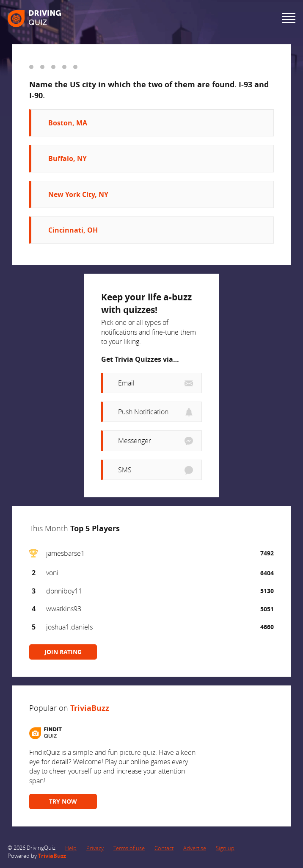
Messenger (135, 441)
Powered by (37, 856)
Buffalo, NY (67, 158)
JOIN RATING (63, 652)
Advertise (195, 848)
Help (71, 848)
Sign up (225, 848)
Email (126, 383)
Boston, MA (68, 123)
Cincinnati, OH (73, 230)
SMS (125, 470)
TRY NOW (63, 801)
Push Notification (143, 412)
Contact (164, 848)
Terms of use (129, 848)
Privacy (95, 848)
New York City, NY (78, 194)
